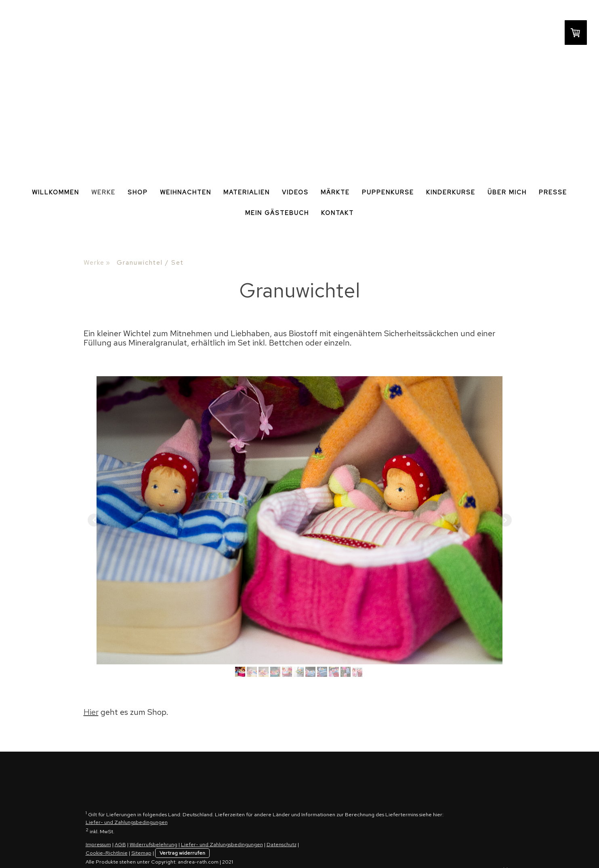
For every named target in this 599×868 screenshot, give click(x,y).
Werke (103, 192)
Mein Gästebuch (277, 213)
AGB (120, 844)
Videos (295, 192)
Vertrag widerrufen (182, 853)
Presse (553, 192)
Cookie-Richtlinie (107, 853)
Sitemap (141, 853)
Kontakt (337, 213)
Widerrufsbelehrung (153, 844)
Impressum (98, 844)
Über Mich (507, 192)
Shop (138, 192)
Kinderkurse (451, 192)
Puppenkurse (388, 192)
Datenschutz (282, 844)
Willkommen (56, 192)
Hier (91, 712)
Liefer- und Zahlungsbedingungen (127, 822)
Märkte (335, 192)
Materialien (247, 192)
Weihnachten (186, 192)
